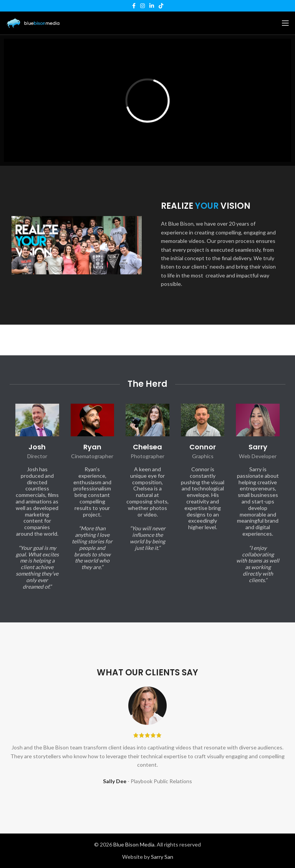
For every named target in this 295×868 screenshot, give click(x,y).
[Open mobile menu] (285, 23)
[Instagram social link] (143, 6)
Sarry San (162, 857)
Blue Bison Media (134, 844)
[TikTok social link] (161, 6)
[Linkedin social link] (152, 6)
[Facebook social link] (134, 6)
